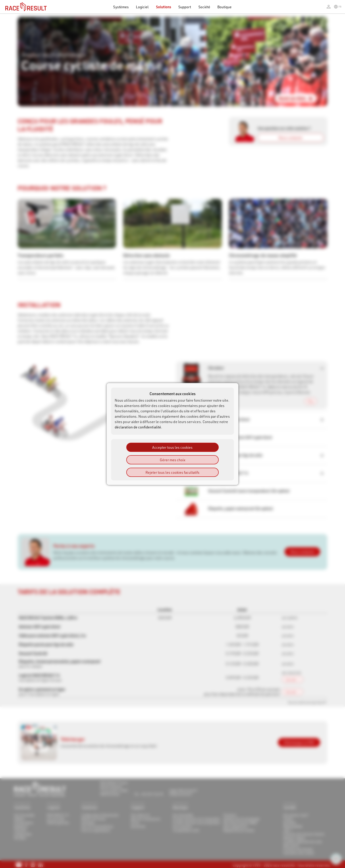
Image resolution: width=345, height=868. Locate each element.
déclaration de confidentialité (138, 427)
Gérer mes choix (172, 460)
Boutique (225, 7)
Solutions (164, 7)
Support (185, 7)
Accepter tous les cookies (172, 447)
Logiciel (142, 7)
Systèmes (121, 7)
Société (204, 7)
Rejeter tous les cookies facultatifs (172, 472)
